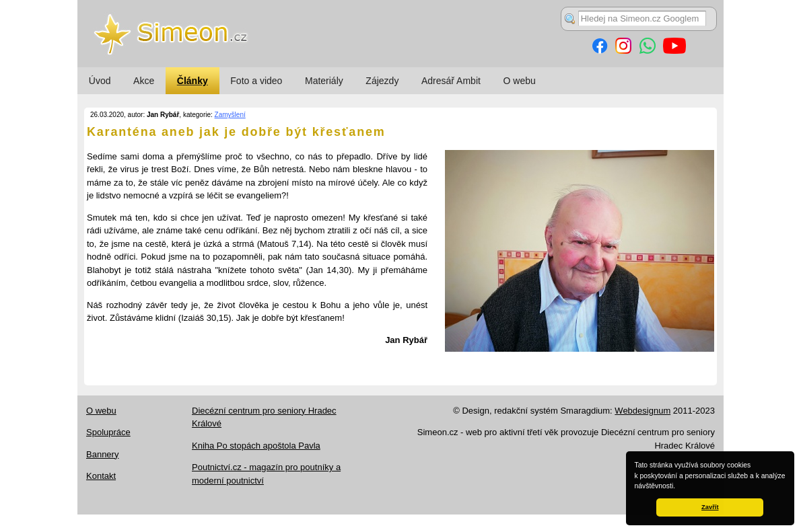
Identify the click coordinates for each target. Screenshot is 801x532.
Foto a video (256, 81)
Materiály (324, 81)
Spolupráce (108, 432)
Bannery (102, 454)
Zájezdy (382, 81)
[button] (678, 487)
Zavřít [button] (710, 507)
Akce (144, 81)
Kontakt (101, 476)
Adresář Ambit (451, 81)
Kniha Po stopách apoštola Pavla (256, 446)
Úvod (100, 81)
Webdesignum (642, 411)
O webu (520, 81)
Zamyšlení (230, 115)
